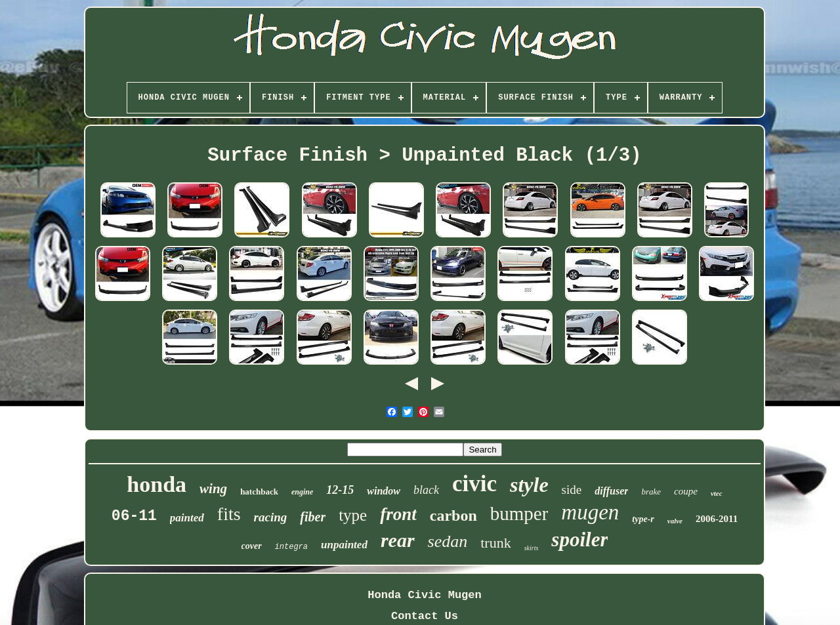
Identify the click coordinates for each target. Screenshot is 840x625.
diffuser (611, 491)
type (353, 515)
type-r (643, 519)
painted (187, 518)
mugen (590, 512)
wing (213, 489)
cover (252, 546)
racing (271, 517)
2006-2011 (717, 519)
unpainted (344, 545)
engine (302, 492)
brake (651, 492)
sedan (448, 541)
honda (157, 484)
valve (675, 521)
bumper (519, 514)
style (529, 485)
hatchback (259, 492)
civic (474, 484)
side (572, 490)
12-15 (340, 490)
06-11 (134, 516)
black (426, 490)
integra (291, 547)
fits (229, 514)
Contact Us (425, 616)
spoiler (579, 539)
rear (398, 540)
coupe (686, 491)
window (384, 491)
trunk (495, 543)
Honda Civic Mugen (424, 595)
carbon (453, 515)
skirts (532, 548)
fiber (313, 517)
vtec (717, 493)
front (398, 514)
